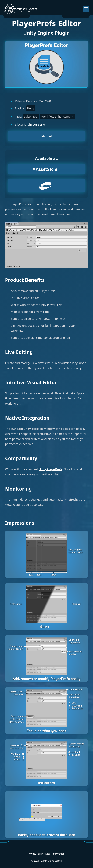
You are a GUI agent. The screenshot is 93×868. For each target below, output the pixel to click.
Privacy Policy (36, 854)
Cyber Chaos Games (51, 861)
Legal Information (55, 854)
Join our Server (37, 124)
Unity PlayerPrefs (51, 469)
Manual (46, 136)
